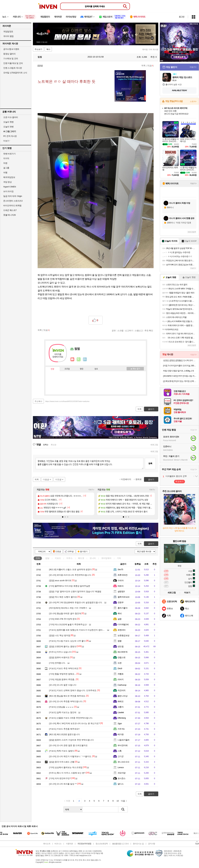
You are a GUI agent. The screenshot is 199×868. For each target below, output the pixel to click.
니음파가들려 (124, 740)
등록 (150, 463)
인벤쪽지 (72, 359)
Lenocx (121, 767)
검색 (123, 809)
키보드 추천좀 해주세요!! (64, 729)
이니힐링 (79, 359)
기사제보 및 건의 (11, 59)
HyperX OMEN (10, 187)
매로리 (121, 586)
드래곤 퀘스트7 (10, 210)
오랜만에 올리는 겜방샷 (63, 646)
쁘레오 (121, 701)
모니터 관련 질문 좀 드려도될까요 (68, 745)
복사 (48, 49)
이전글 (58, 479)
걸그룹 (6, 168)
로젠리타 (122, 630)
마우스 (69, 558)
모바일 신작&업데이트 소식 (15, 73)
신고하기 (129, 330)
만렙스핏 (122, 657)
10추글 (71, 551)
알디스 (121, 784)
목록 (143, 66)
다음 (123, 801)
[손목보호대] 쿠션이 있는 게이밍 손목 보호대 (180, 381)
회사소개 (47, 844)
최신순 (54, 445)
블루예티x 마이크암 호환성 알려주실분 (70, 586)
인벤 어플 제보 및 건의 (13, 63)
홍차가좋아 (123, 608)
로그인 (182, 17)
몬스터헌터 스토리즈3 (13, 201)
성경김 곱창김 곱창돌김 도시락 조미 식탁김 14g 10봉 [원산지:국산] (180, 360)
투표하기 (179, 482)
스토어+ (193, 101)
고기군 (121, 756)
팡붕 (120, 641)
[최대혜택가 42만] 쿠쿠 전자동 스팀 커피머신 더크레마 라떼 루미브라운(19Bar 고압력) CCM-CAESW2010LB (180, 376)
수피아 (121, 580)
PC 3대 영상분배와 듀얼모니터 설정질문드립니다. (76, 602)
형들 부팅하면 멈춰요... (63, 674)
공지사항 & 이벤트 (11, 49)
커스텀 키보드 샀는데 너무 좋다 (67, 641)
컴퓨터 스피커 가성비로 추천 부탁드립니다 (71, 740)
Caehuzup (122, 685)
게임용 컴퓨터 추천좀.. (62, 679)
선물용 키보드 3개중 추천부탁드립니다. (71, 718)
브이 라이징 (8, 191)
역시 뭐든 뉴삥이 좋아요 (63, 597)
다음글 (46, 479)
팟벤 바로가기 (9, 154)
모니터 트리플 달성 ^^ (63, 784)
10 (118, 801)
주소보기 (38, 49)
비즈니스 (58, 844)
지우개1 (121, 729)
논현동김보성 (124, 635)
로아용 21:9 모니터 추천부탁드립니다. (70, 575)
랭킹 (82, 369)
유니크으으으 (124, 762)
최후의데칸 (123, 575)
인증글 (58, 551)
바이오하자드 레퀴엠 (12, 206)
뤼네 (120, 613)
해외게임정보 (9, 177)
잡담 (47, 558)
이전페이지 (126, 479)
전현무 (121, 602)
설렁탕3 (121, 591)
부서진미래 (123, 745)
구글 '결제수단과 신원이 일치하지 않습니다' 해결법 (75, 591)
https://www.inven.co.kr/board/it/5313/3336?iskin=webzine (67, 401)
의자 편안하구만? (60, 778)
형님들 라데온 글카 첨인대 (65, 613)
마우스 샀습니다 (60, 652)
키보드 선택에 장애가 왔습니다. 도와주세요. (73, 690)
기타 (119, 558)
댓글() (150, 66)
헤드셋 (81, 558)
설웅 (120, 619)
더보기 (85, 359)
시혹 (120, 751)
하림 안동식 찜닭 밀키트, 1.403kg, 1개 (178, 371)
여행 (5, 173)
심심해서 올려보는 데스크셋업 (66, 767)
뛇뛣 (38, 57)
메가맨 (121, 734)
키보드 (58, 558)
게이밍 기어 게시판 (150, 49)
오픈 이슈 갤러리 (11, 117)
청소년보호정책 (102, 844)
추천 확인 (149, 330)
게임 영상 (7, 182)
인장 (52, 369)
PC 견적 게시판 (10, 136)
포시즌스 (122, 778)
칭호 (96, 369)
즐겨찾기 (84, 551)
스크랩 (120, 330)
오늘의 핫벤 (8, 122)
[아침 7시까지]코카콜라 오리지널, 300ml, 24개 (180, 366)
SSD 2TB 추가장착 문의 (63, 619)
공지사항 (152, 844)
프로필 (67, 369)
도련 (120, 663)
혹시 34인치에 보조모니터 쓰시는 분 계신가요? (74, 723)
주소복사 (38, 401)
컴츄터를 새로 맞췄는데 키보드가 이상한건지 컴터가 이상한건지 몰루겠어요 (88, 630)
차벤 (5, 163)
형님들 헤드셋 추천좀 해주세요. (67, 696)
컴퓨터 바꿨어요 (59, 657)
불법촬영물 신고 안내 (120, 844)
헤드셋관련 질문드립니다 (64, 734)
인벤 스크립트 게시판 (13, 68)
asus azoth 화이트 (60, 580)
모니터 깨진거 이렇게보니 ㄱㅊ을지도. (70, 756)
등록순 (46, 445)
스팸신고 (139, 330)
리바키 (121, 679)
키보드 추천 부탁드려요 (64, 668)
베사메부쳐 (123, 652)
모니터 (93, 558)
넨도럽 (121, 646)
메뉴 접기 (135, 369)
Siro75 (120, 569)
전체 (38, 558)
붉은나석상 (123, 696)
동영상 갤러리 (9, 54)
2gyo (120, 723)
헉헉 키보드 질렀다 (62, 751)
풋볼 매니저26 (9, 215)
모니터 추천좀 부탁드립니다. (66, 701)
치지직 (6, 158)
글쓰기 (151, 544)
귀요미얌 (122, 773)
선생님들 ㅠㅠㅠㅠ (61, 707)
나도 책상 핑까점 (60, 635)
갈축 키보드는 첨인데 (63, 712)
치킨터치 (122, 690)
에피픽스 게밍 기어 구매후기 (68, 608)
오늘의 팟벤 (8, 127)
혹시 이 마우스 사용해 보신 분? (67, 773)
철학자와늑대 (124, 597)
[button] (63, 517)
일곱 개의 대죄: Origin (13, 196)
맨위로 (139, 479)
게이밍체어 (106, 558)
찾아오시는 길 (138, 844)
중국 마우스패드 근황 (62, 762)
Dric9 (120, 668)
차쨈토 (121, 674)
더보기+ (91, 490)
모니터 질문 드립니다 (63, 685)
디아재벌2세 (123, 624)
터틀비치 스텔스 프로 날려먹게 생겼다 (70, 569)
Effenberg (122, 718)
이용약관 (69, 844)
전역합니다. (57, 663)
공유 (114, 330)
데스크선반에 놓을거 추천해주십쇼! (68, 624)
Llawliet (121, 712)
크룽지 (121, 707)
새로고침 (154, 445)
